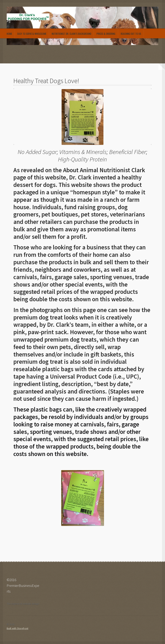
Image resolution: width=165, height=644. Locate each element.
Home (9, 34)
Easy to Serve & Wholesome (32, 34)
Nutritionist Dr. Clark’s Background (72, 34)
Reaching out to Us (131, 34)
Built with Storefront (17, 628)
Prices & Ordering (106, 34)
